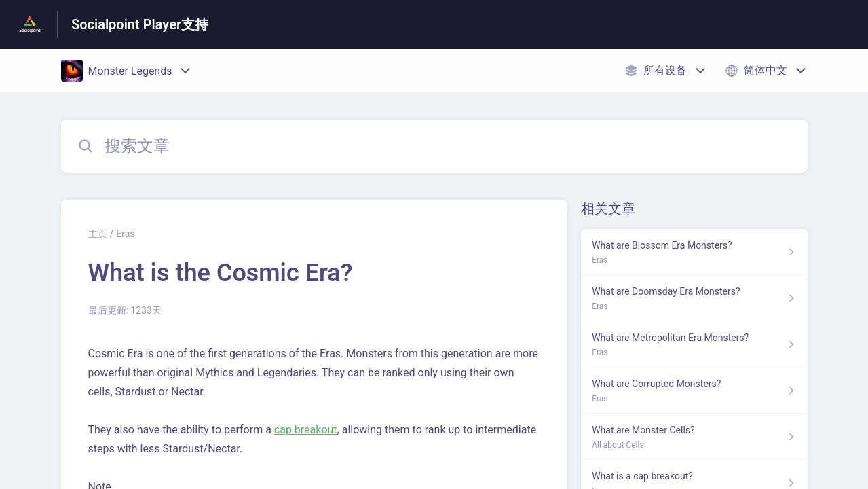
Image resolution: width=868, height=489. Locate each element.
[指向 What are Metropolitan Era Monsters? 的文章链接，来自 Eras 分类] (694, 344)
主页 (98, 234)
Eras (125, 234)
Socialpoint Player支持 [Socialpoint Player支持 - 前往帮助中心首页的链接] (140, 24)
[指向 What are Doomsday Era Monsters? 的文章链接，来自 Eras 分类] (694, 298)
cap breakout (306, 430)
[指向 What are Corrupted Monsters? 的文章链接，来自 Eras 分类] (694, 391)
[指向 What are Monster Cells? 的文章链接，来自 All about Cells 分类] (694, 437)
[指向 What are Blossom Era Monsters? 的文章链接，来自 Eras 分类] (694, 252)
